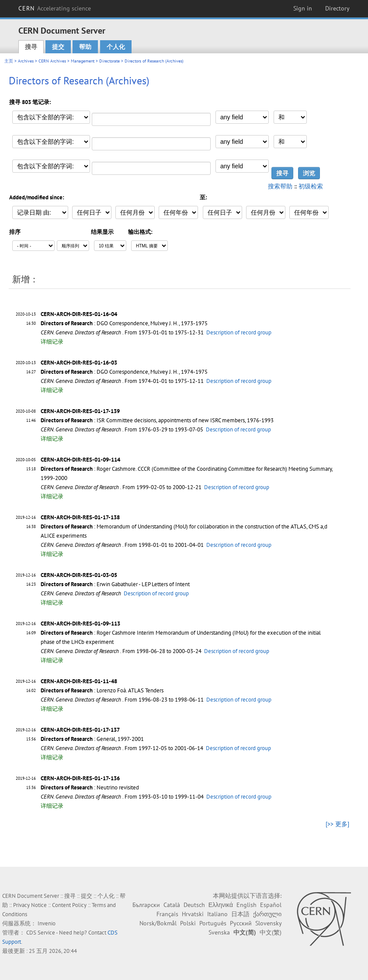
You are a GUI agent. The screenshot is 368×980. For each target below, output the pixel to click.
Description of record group (239, 332)
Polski (188, 923)
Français (167, 914)
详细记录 (52, 342)
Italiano (217, 914)
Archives (26, 61)
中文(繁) (271, 932)
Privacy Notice (30, 905)
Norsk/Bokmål (158, 923)
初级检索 (311, 186)
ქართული (267, 914)
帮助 (85, 47)
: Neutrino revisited (90, 787)
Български (146, 905)
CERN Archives (52, 61)
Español (271, 905)
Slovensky (268, 923)
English (246, 905)
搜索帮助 (280, 186)
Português (213, 923)
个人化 (116, 47)
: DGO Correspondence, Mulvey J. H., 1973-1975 (124, 323)
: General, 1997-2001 (92, 739)
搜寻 (31, 47)
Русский (241, 923)
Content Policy (69, 905)
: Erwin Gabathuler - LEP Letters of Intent (115, 584)
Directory (337, 8)
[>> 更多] (337, 824)
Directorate (109, 61)
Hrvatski (193, 914)
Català (172, 905)
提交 (58, 47)
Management (83, 61)
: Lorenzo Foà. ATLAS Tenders (102, 690)
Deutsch (194, 905)
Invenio (47, 923)
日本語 (240, 914)
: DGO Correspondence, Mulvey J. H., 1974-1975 (124, 372)
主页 (9, 61)
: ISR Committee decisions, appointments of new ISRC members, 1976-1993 (157, 420)
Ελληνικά (221, 905)
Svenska (219, 932)
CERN (55, 8)
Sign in (303, 8)
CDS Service (41, 933)
